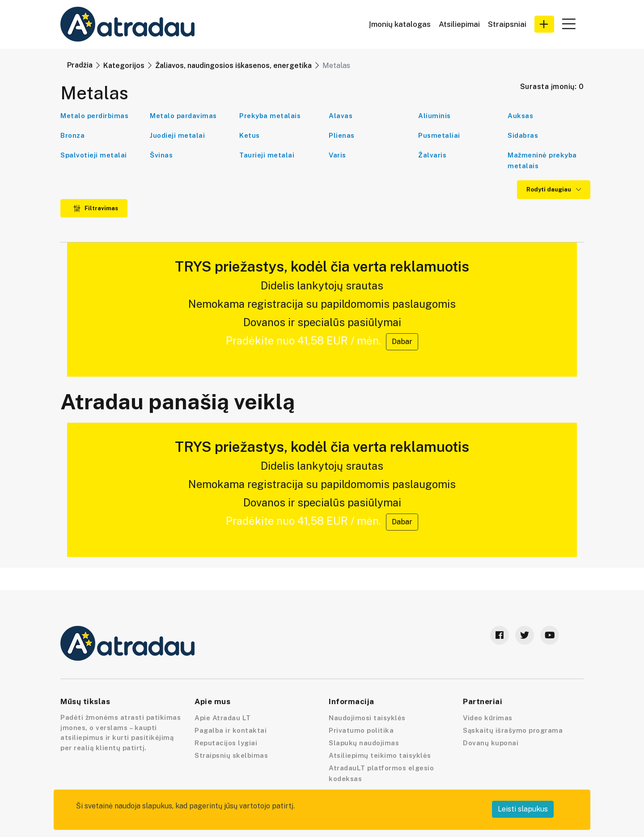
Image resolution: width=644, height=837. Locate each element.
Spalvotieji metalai (94, 155)
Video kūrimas (488, 718)
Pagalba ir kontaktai (231, 730)
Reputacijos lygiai (226, 743)
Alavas (341, 116)
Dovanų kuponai (491, 743)
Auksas (520, 116)
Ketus (250, 135)
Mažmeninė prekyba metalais (542, 160)
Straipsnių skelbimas (231, 755)
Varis (337, 155)
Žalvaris (432, 155)
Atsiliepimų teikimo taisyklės (380, 755)
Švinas (161, 155)
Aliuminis (434, 116)
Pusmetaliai (439, 135)
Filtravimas (96, 208)
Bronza (72, 135)
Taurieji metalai (267, 155)
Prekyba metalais (270, 116)
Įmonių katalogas (400, 24)
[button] (544, 24)
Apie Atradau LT (223, 718)
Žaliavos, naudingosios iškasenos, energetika (233, 66)
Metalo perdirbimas (94, 116)
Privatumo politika (361, 730)
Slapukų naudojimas (364, 743)
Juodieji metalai (177, 135)
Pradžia (80, 65)
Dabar (402, 342)
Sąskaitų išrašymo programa (513, 730)
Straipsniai (507, 24)
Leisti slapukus (523, 809)
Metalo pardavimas (183, 116)
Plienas (342, 135)
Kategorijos (124, 66)
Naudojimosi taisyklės (367, 718)
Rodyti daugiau (554, 189)
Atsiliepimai (459, 24)
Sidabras (523, 135)
